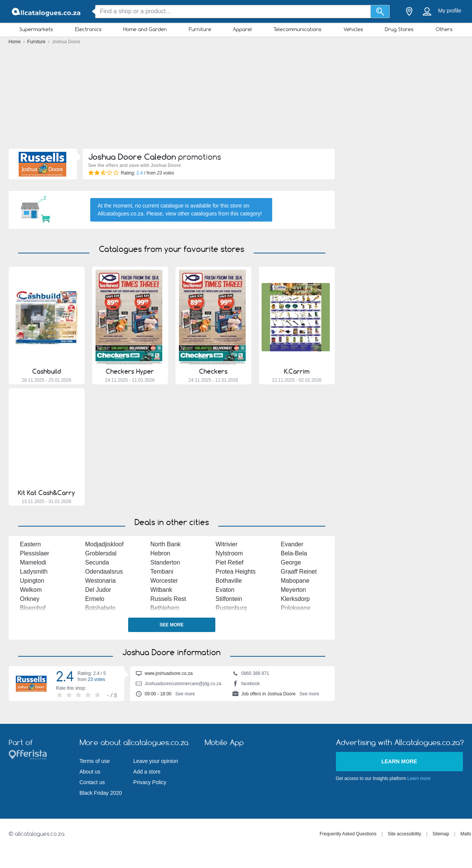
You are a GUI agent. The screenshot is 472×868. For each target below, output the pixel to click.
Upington (32, 581)
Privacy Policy (150, 782)
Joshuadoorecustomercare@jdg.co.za (179, 684)
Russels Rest (168, 599)
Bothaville (229, 581)
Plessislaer (35, 553)
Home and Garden (145, 29)
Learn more (399, 761)
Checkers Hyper (130, 371)
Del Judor (98, 590)
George (291, 562)
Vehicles (353, 29)
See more (172, 625)
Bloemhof (33, 608)
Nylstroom (229, 553)
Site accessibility (405, 834)
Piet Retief (230, 562)
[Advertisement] (236, 99)
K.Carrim (297, 371)
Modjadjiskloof (104, 544)
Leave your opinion (156, 761)
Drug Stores (399, 29)
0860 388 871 (251, 674)
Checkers (213, 371)
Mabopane (295, 581)
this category (245, 214)
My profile (450, 11)
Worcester (164, 581)
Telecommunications (297, 29)
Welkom (31, 590)
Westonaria (101, 581)
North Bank (166, 544)
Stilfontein (229, 599)
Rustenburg (231, 608)
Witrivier (227, 544)
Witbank (162, 590)
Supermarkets (36, 29)
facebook (246, 684)
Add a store (147, 772)
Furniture (200, 29)
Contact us (92, 782)
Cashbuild (47, 371)
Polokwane (296, 608)
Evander (292, 544)
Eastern (31, 544)
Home (15, 42)
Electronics (88, 29)
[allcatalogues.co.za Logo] (47, 12)
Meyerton (294, 590)
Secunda (97, 562)
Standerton (165, 562)
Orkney (30, 599)
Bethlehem (165, 608)
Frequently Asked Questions (348, 834)
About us (90, 772)
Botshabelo (100, 608)
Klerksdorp (295, 599)
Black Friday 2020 (101, 793)
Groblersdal (101, 553)
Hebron (160, 553)
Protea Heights (236, 572)
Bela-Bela (294, 553)
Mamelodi (33, 562)
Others (444, 29)
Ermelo (95, 599)
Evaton (225, 590)
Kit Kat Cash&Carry (46, 493)
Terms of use (95, 761)
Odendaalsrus (104, 572)
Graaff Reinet (299, 572)
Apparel (242, 29)
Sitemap (441, 834)
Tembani (162, 572)
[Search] (380, 12)
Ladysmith (34, 572)
